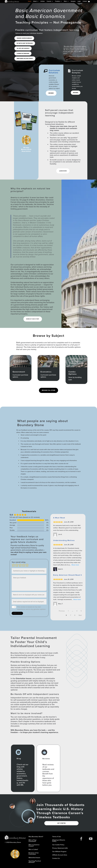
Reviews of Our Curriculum (34, 854)
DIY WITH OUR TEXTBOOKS (25, 43)
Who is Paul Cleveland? (32, 841)
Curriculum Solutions (54, 72)
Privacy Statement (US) (60, 848)
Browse (51, 93)
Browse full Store (48, 390)
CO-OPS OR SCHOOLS (23, 48)
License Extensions (23, 53)
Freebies (57, 1)
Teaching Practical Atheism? (35, 862)
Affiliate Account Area (60, 855)
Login (79, 1)
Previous (62, 611)
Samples (73, 1)
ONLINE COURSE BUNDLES (24, 38)
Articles (43, 1)
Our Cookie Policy (58, 845)
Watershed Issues (34, 858)
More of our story (33, 319)
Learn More (63, 171)
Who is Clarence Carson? (34, 846)
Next (80, 615)
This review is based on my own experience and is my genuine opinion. (31, 608)
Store (65, 1)
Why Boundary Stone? (36, 837)
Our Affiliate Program (59, 852)
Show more (75, 565)
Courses (49, 1)
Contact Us (56, 858)
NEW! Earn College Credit (25, 58)
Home (30, 1)
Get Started (61, 823)
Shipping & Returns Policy (59, 841)
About (35, 1)
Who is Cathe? (33, 850)
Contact (85, 1)
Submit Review (17, 613)
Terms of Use (57, 837)
